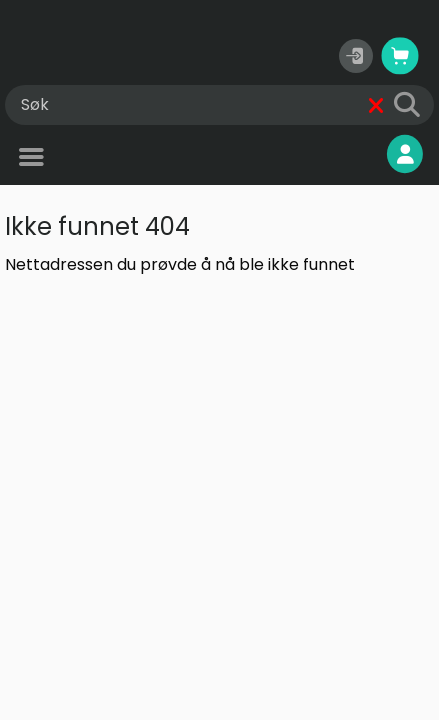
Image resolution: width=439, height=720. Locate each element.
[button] (356, 56)
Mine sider (355, 154)
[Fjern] (376, 105)
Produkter (75, 159)
